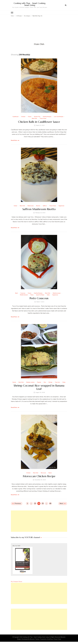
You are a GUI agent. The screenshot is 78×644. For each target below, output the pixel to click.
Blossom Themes (35, 639)
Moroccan (43, 473)
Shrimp (50, 382)
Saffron (45, 206)
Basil (16, 293)
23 (35, 503)
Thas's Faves (43, 118)
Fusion (30, 117)
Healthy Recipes (47, 117)
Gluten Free (37, 117)
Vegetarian (61, 206)
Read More (14, 140)
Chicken (23, 117)
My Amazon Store (16, 581)
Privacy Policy (57, 639)
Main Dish (34, 118)
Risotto (38, 206)
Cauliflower (16, 117)
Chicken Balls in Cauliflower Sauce (39, 122)
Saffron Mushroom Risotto (39, 209)
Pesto (32, 295)
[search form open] (66, 5)
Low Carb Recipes (59, 117)
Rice (45, 382)
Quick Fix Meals (40, 295)
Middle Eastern (24, 295)
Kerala (14, 382)
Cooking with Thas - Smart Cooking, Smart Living (36, 637)
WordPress (50, 639)
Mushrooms (31, 206)
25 (43, 503)
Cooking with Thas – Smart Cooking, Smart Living (30, 4)
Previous (18, 503)
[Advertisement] (39, 28)
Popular (39, 382)
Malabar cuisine (30, 382)
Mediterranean (57, 293)
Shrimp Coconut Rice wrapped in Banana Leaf (39, 387)
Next (62, 503)
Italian (16, 206)
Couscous (23, 293)
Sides (48, 295)
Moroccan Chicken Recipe (39, 476)
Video (64, 382)
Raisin (50, 473)
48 (51, 503)
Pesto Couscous (39, 298)
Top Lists (57, 382)
